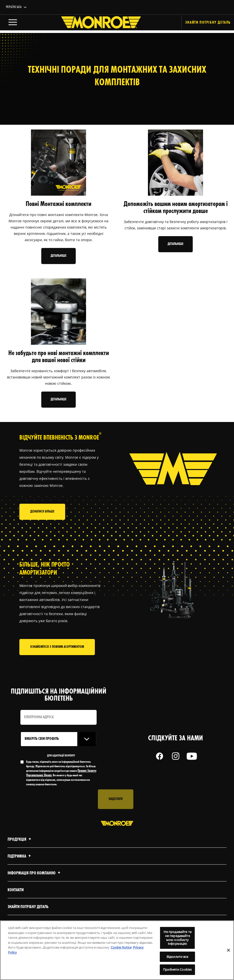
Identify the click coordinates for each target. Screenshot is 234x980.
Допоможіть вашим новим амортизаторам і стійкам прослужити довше (176, 208)
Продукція (20, 851)
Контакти (16, 901)
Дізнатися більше (42, 521)
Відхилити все (178, 957)
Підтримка (20, 868)
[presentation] (59, 811)
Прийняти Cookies (177, 969)
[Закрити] (228, 950)
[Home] (96, 24)
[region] (117, 950)
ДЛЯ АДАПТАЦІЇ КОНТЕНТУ (61, 767)
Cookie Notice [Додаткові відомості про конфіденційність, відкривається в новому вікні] (121, 947)
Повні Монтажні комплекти (58, 204)
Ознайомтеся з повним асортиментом (57, 658)
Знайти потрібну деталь (28, 918)
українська (14, 7)
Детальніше (58, 256)
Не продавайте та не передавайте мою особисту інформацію (178, 938)
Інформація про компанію (35, 885)
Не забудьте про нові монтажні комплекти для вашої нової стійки (59, 357)
